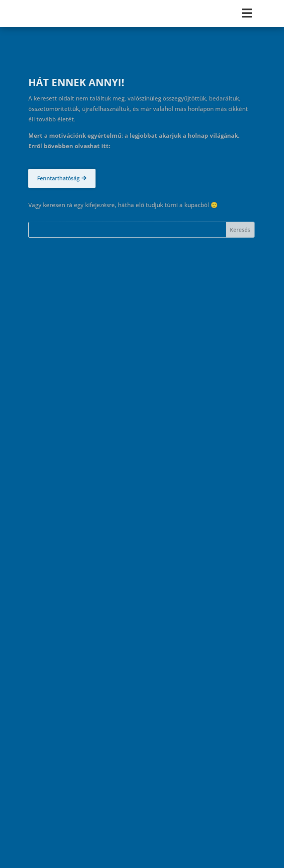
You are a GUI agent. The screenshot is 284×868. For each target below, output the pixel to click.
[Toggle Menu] (142, 13)
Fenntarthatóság (58, 178)
